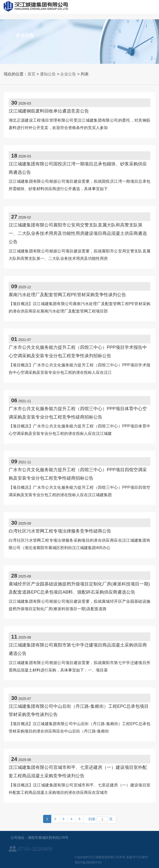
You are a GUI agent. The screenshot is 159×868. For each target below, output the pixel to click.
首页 (31, 74)
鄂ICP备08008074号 (88, 863)
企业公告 (68, 74)
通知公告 (48, 74)
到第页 (100, 819)
